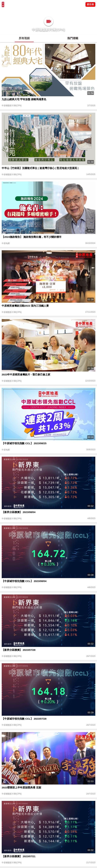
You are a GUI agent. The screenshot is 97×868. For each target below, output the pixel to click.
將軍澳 (26, 11)
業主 (46, 11)
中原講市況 (36, 11)
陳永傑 (17, 11)
